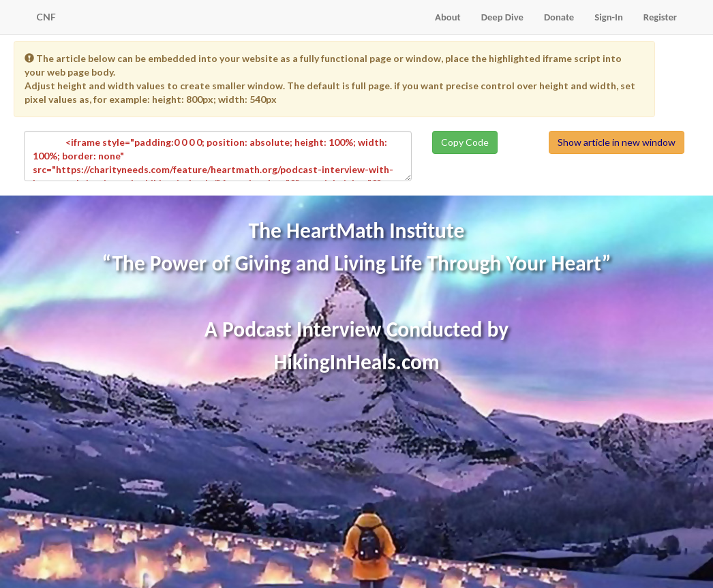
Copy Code (465, 142)
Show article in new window (617, 142)
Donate (559, 17)
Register (660, 17)
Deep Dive (502, 17)
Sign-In (609, 17)
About (448, 17)
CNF (46, 17)
